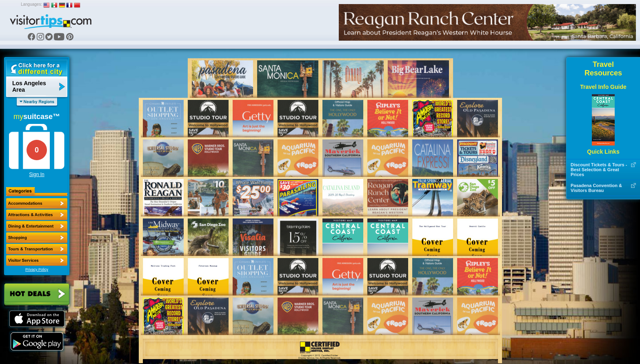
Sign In (37, 174)
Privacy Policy (37, 269)
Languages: (31, 4)
